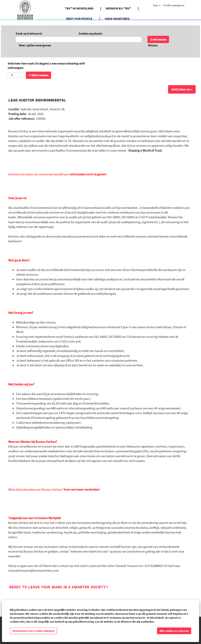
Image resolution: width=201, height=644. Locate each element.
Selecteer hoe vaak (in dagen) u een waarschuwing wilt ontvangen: (46, 66)
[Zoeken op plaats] (110, 39)
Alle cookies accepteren (174, 631)
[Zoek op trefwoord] (47, 39)
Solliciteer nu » (182, 89)
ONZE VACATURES (117, 18)
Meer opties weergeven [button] (35, 45)
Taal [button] (157, 5)
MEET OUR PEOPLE (79, 18)
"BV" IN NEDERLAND (79, 8)
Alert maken (38, 75)
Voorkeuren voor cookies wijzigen (33, 631)
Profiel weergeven (174, 5)
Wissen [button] (153, 45)
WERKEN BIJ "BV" (118, 8)
